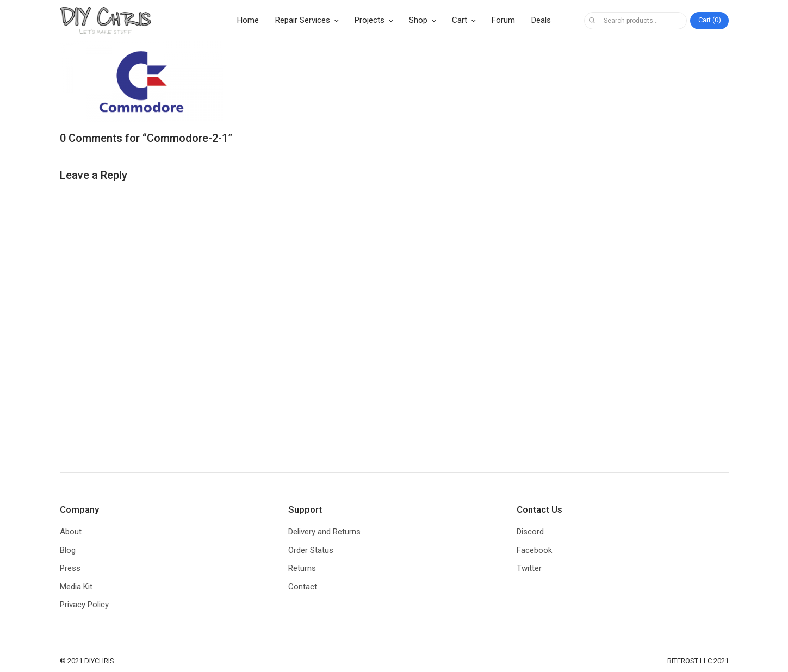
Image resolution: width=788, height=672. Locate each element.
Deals (541, 20)
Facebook (534, 550)
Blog (68, 550)
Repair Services (303, 20)
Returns (302, 568)
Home (248, 20)
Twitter (529, 568)
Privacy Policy (84, 605)
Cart (460, 20)
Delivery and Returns (324, 532)
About (71, 532)
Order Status (311, 550)
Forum (503, 20)
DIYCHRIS (99, 661)
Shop (418, 20)
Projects (370, 20)
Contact (303, 587)
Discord (530, 532)
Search (592, 21)
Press (70, 568)
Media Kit (76, 587)
